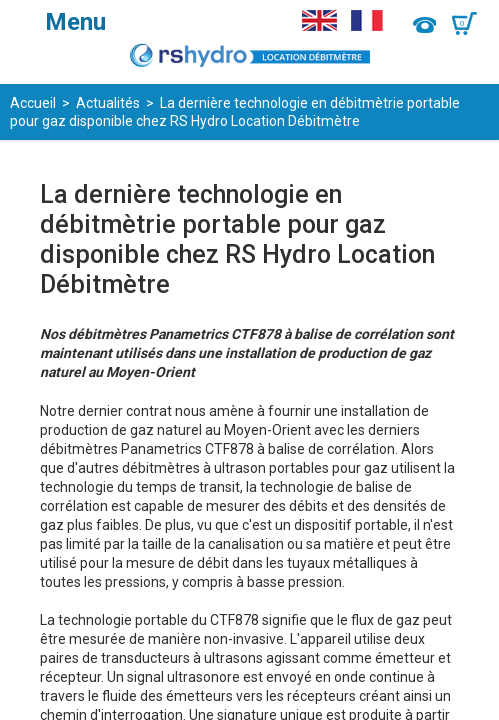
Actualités (108, 103)
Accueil (33, 103)
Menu (75, 22)
